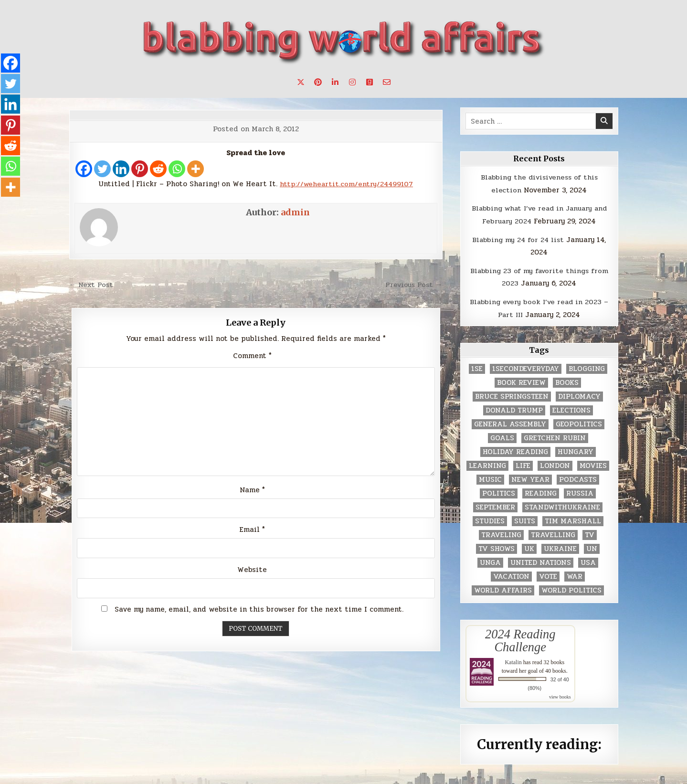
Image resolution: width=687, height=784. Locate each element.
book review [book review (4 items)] (521, 381)
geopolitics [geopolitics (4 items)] (579, 423)
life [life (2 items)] (523, 464)
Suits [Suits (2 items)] (525, 520)
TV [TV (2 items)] (590, 534)
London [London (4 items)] (555, 464)
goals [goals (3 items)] (502, 437)
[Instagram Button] (352, 82)
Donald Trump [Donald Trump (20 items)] (514, 409)
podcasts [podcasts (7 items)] (578, 478)
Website (252, 570)
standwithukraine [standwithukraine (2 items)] (562, 506)
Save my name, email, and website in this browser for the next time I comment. (259, 610)
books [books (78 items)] (567, 381)
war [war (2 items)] (575, 575)
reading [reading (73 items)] (541, 492)
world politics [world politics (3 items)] (571, 589)
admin (295, 212)
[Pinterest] (140, 169)
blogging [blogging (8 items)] (587, 367)
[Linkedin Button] (335, 82)
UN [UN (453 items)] (592, 547)
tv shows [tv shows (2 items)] (497, 547)
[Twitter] (102, 169)
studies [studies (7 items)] (490, 520)
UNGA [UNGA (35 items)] (490, 561)
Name (252, 490)
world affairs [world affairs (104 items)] (503, 589)
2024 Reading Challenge (520, 639)
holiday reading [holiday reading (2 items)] (515, 450)
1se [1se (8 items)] (477, 367)
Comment (252, 355)
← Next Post (92, 285)
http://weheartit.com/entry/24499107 (346, 184)
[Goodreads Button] (370, 82)
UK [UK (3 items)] (529, 547)
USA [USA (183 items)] (588, 561)
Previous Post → (413, 285)
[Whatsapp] (177, 169)
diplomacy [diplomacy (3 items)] (579, 395)
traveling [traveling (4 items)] (501, 534)
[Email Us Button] (387, 82)
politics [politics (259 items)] (499, 492)
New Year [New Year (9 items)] (530, 478)
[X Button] (301, 82)
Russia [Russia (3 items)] (580, 492)
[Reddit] (158, 169)
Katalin (513, 660)
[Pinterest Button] (318, 82)
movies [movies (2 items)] (593, 464)
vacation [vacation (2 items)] (511, 575)
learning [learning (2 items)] (487, 464)
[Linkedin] (121, 169)
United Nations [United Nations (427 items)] (541, 561)
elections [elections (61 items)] (571, 409)
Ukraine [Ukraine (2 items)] (560, 547)
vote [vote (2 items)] (548, 575)
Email (252, 530)
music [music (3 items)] (490, 478)
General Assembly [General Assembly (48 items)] (510, 423)
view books (560, 695)
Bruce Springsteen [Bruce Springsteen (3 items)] (512, 395)
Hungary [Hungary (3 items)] (576, 450)
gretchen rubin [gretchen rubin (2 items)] (555, 437)
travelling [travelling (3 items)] (553, 534)
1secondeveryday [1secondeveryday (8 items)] (526, 367)
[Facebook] (84, 169)
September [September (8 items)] (495, 506)
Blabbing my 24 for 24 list (518, 239)
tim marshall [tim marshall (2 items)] (573, 520)
